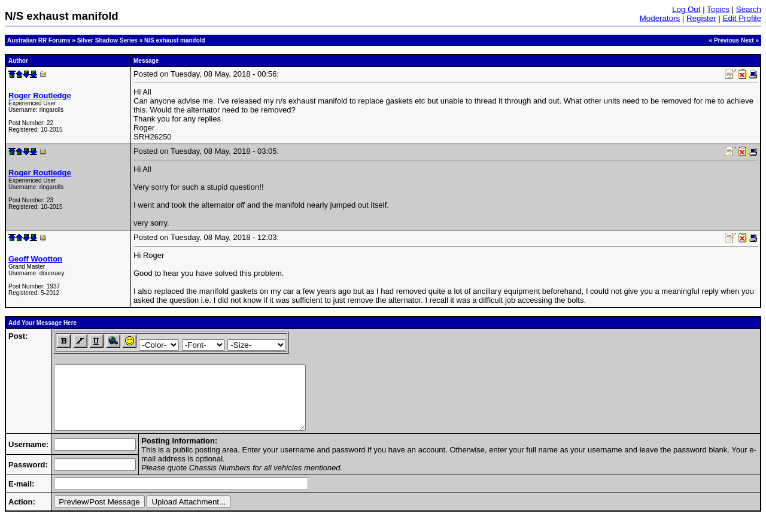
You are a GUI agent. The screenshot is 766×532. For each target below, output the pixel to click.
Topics (718, 9)
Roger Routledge (40, 95)
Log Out (686, 9)
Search (749, 9)
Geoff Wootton (35, 259)
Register (701, 18)
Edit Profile (742, 18)
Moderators (660, 18)
